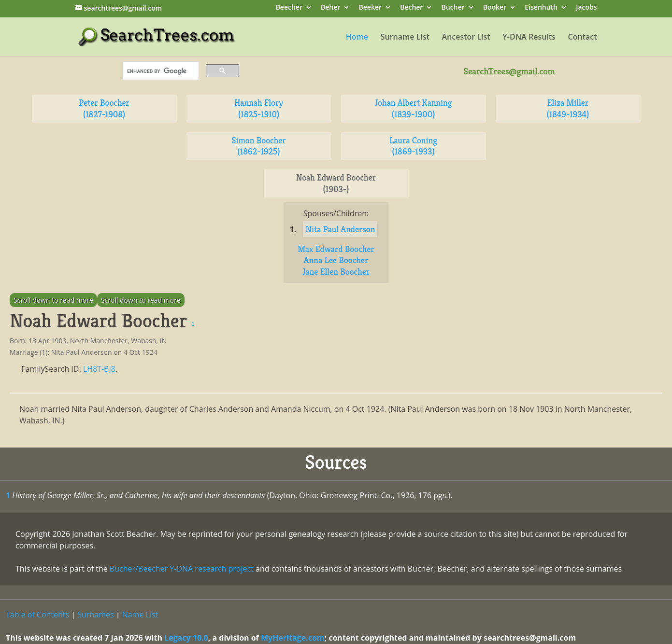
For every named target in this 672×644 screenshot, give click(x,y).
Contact (583, 38)
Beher (330, 8)
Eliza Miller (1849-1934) (568, 108)
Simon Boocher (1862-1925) (259, 146)
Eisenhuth (541, 8)
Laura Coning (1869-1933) (413, 146)
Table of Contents (37, 615)
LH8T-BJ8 (99, 369)
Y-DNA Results (529, 38)
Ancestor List (466, 38)
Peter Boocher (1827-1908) (104, 108)
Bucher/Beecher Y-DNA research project (182, 569)
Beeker (371, 8)
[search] (160, 71)
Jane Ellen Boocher (336, 272)
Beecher (289, 8)
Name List (140, 615)
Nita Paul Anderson (340, 229)
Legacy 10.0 (186, 638)
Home (357, 38)
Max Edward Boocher (336, 249)
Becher (411, 8)
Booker (495, 8)
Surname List (405, 38)
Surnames (95, 615)
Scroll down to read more (53, 300)
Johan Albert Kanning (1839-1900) (413, 108)
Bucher (453, 8)
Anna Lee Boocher (336, 260)
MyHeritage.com (293, 638)
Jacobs (586, 8)
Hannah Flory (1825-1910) (259, 108)
